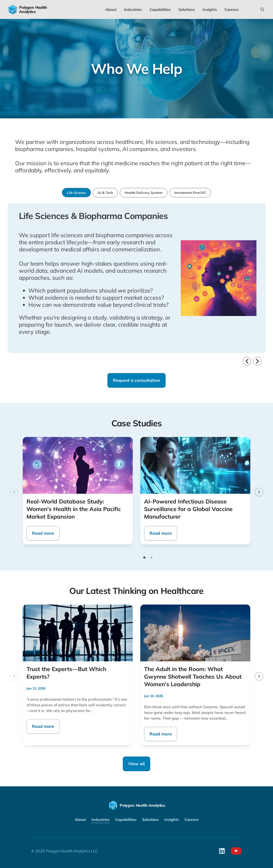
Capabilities (160, 9)
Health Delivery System (144, 193)
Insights (210, 9)
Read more (43, 533)
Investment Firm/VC (190, 193)
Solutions (187, 9)
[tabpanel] (78, 491)
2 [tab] (151, 558)
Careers (231, 9)
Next (257, 490)
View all (136, 764)
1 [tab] (144, 558)
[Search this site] (262, 9)
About (111, 9)
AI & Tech (105, 193)
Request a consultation (136, 380)
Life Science (76, 193)
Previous (12, 490)
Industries (133, 9)
